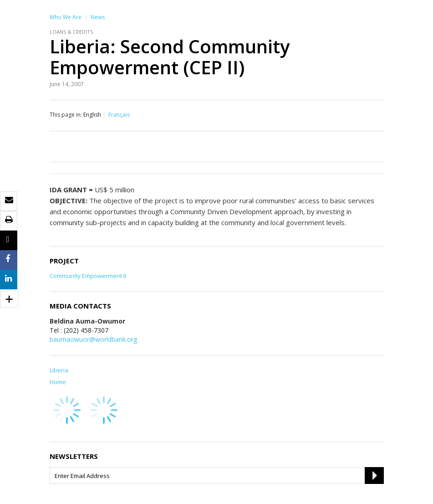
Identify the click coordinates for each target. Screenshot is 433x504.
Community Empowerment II (88, 276)
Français (119, 115)
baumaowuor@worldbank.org (93, 339)
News (98, 17)
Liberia (59, 370)
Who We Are (66, 17)
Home (58, 382)
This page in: (66, 115)
